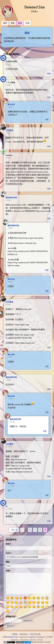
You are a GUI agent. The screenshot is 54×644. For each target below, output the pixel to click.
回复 (49, 74)
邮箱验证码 (10, 617)
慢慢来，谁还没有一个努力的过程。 (27, 634)
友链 (13, 23)
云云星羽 (9, 130)
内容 (8, 571)
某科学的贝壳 (11, 198)
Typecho (32, 637)
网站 (8, 562)
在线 (28, 23)
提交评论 (11, 626)
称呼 (8, 544)
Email (8, 553)
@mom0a (11, 104)
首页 (5, 23)
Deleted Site (35, 7)
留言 (20, 23)
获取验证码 (28, 621)
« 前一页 (14, 530)
